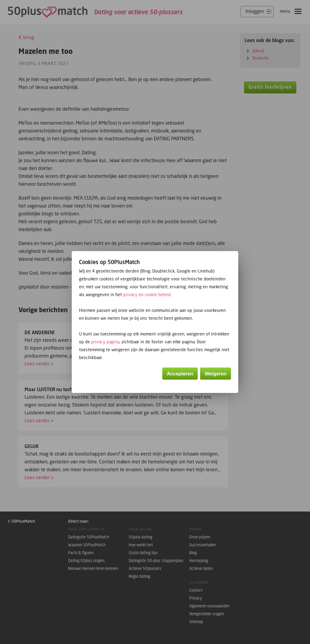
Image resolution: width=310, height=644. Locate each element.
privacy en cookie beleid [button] (147, 294)
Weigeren (216, 374)
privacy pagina (105, 342)
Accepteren (180, 374)
